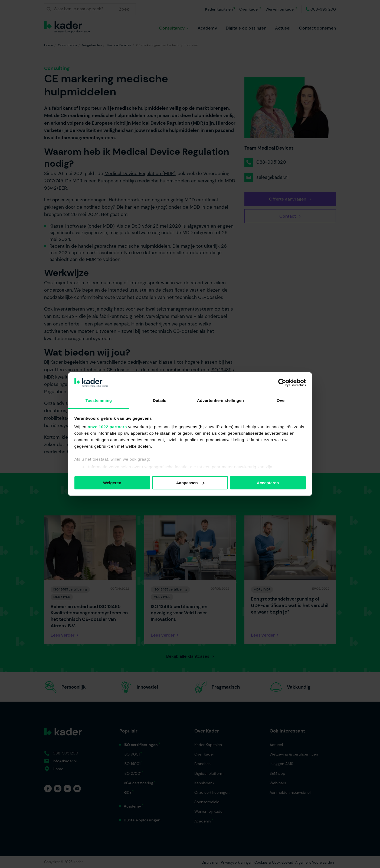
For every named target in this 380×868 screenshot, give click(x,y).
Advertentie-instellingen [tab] (220, 400)
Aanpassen (190, 483)
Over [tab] (281, 400)
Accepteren (268, 483)
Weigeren (112, 483)
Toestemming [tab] (99, 400)
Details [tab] (160, 400)
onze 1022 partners (107, 427)
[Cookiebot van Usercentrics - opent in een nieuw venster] (282, 383)
